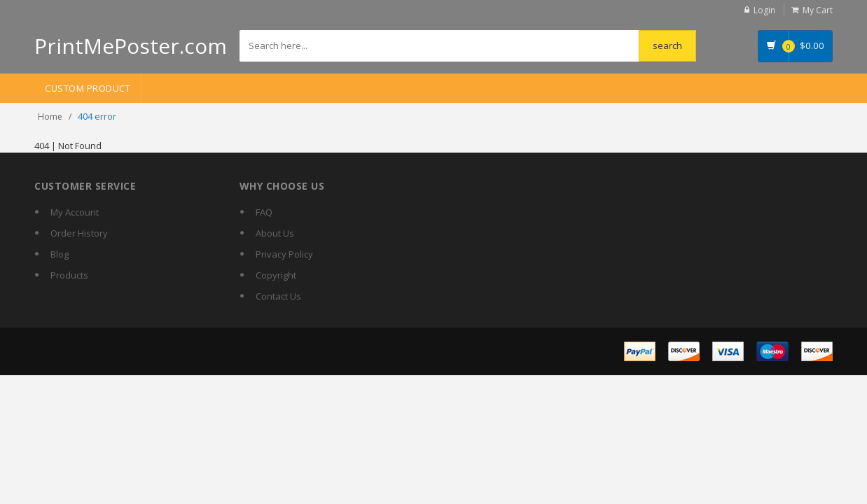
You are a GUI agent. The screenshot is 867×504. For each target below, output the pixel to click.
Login (764, 10)
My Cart (818, 10)
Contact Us (278, 296)
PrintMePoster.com (131, 46)
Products (69, 275)
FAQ (264, 212)
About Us (275, 233)
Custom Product (88, 88)
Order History (79, 233)
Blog (60, 254)
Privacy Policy (284, 254)
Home (50, 117)
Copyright (276, 275)
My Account (75, 212)
